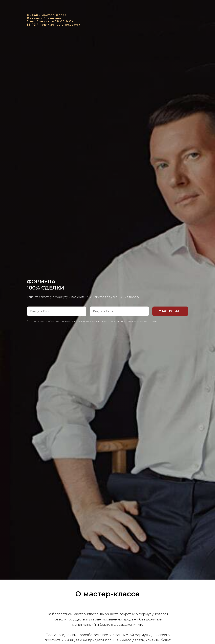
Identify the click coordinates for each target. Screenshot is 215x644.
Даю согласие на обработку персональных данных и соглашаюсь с (92, 321)
